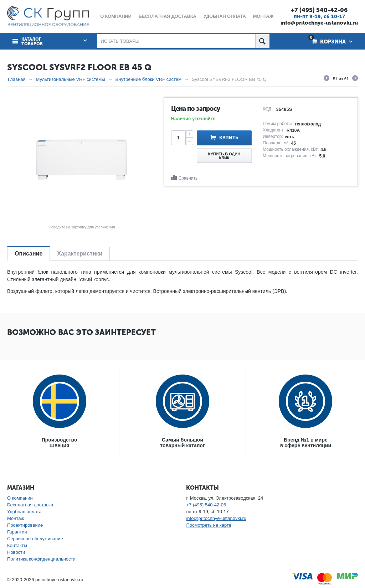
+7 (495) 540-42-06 (319, 10)
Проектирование (25, 525)
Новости (16, 552)
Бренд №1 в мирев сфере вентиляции (306, 443)
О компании (20, 498)
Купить (229, 138)
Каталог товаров (32, 42)
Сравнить (188, 178)
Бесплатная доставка (30, 505)
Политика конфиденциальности (41, 559)
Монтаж (16, 518)
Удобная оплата (24, 512)
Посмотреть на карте (209, 525)
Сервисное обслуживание (35, 539)
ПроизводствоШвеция (60, 443)
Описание (29, 254)
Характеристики (80, 254)
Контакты (17, 545)
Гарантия (17, 532)
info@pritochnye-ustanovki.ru (319, 23)
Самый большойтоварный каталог (182, 443)
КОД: (268, 109)
